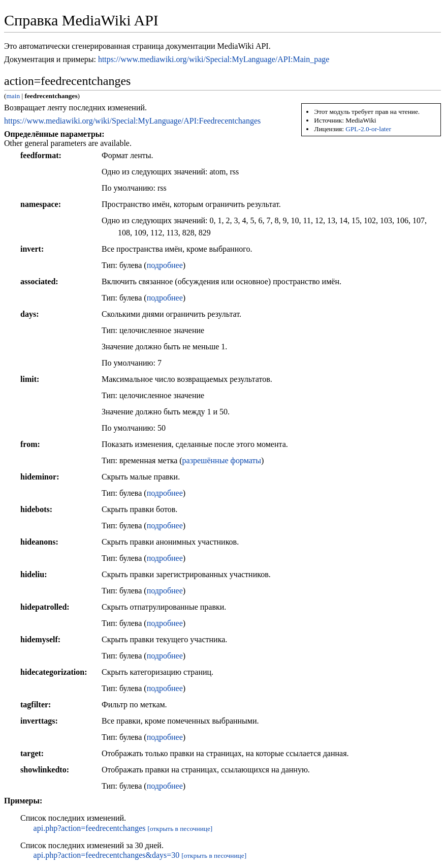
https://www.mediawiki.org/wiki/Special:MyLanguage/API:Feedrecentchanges (132, 121)
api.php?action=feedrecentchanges (90, 828)
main (13, 96)
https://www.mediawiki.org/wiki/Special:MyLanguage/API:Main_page (214, 59)
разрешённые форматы (222, 460)
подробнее (165, 265)
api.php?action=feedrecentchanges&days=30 (107, 855)
